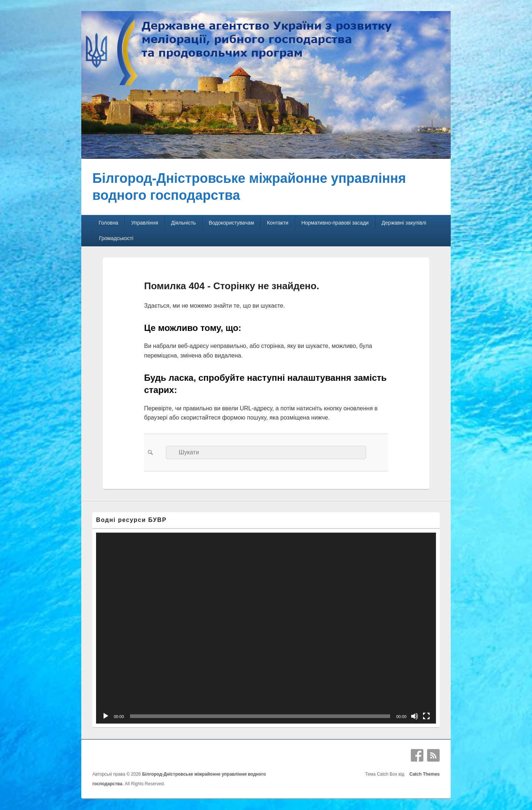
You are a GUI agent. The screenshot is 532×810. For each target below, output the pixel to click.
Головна (108, 223)
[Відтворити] (106, 716)
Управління (145, 223)
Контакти (277, 223)
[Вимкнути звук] (415, 716)
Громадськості (116, 238)
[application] (266, 628)
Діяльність (183, 223)
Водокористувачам (231, 223)
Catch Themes (423, 774)
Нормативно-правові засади (335, 223)
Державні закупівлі (404, 223)
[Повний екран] (426, 716)
